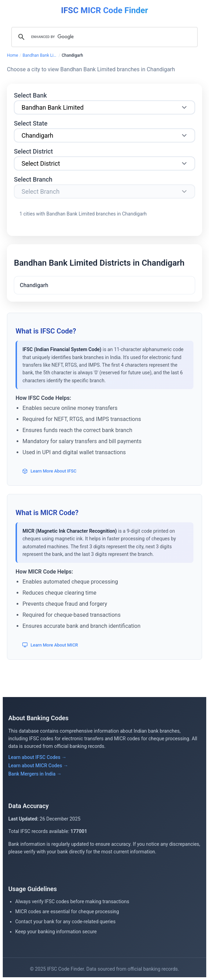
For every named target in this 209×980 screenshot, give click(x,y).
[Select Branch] (104, 191)
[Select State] (104, 135)
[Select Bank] (104, 107)
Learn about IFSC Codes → (37, 757)
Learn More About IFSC (49, 471)
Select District (33, 151)
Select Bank (30, 95)
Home (12, 55)
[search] (103, 37)
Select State (31, 123)
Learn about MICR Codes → (38, 766)
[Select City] (104, 163)
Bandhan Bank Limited (40, 55)
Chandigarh (34, 285)
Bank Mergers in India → (35, 774)
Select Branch (33, 179)
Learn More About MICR (50, 645)
